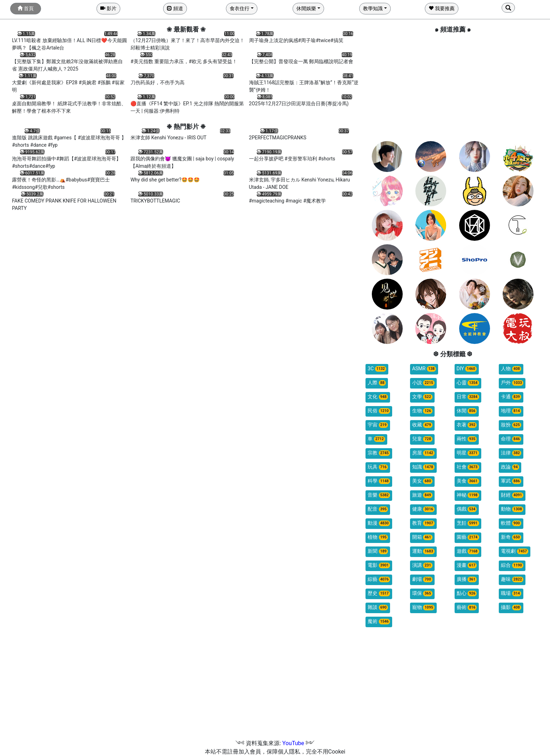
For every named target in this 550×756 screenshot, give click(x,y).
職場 (511, 593)
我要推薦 (441, 8)
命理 (511, 439)
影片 (108, 8)
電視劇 (515, 551)
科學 (379, 481)
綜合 (512, 565)
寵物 (423, 607)
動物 (512, 509)
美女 (422, 481)
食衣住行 (240, 8)
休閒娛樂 (306, 8)
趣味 (512, 579)
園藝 (468, 537)
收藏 (422, 425)
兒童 (422, 439)
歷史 (379, 593)
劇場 (422, 579)
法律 (511, 453)
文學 (422, 397)
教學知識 (373, 8)
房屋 (423, 453)
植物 (378, 537)
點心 (467, 593)
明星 (468, 453)
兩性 (467, 439)
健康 (423, 509)
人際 (377, 383)
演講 (422, 565)
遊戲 (468, 551)
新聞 (378, 551)
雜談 (378, 607)
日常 (468, 397)
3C (377, 369)
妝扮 (511, 425)
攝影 (511, 607)
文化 (378, 397)
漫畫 (467, 565)
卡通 (511, 397)
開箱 (422, 537)
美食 (468, 481)
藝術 (467, 607)
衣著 (467, 425)
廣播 (467, 579)
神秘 (468, 495)
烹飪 (468, 523)
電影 (379, 565)
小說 (423, 383)
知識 (423, 467)
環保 (422, 593)
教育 (423, 523)
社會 (468, 467)
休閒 (467, 411)
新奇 (511, 537)
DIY (467, 369)
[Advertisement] (453, 87)
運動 (423, 551)
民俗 (379, 411)
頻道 (175, 8)
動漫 (379, 523)
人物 (511, 369)
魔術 (379, 621)
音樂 (379, 495)
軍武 (511, 481)
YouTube (293, 743)
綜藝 (379, 579)
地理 (511, 411)
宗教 (379, 453)
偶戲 (467, 509)
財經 (512, 495)
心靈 (468, 383)
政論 (510, 467)
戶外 (512, 383)
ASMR (424, 369)
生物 (422, 411)
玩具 (378, 467)
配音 (378, 509)
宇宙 (378, 425)
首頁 (25, 8)
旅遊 (422, 495)
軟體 (511, 523)
